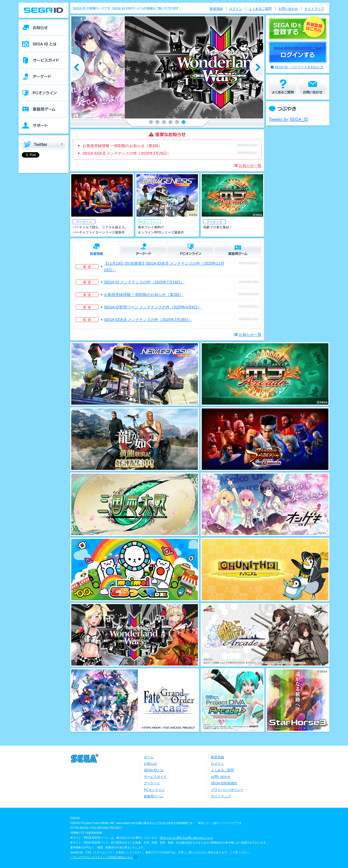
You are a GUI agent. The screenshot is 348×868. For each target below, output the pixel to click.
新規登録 (216, 9)
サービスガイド (155, 777)
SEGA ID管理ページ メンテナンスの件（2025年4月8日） (153, 307)
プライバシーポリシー (227, 790)
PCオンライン (154, 790)
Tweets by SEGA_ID (288, 119)
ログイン (236, 9)
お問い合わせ (288, 9)
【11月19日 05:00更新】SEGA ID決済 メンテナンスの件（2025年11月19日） (164, 267)
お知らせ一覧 (250, 166)
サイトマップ (314, 9)
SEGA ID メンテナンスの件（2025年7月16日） (144, 282)
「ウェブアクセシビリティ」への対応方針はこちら (101, 857)
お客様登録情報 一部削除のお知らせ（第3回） (122, 146)
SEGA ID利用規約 (224, 783)
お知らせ (150, 764)
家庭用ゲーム (154, 796)
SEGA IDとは (154, 770)
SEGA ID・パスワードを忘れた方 (299, 67)
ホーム (149, 757)
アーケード (152, 783)
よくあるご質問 (260, 9)
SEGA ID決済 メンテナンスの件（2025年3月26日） (127, 153)
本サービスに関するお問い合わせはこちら (187, 838)
